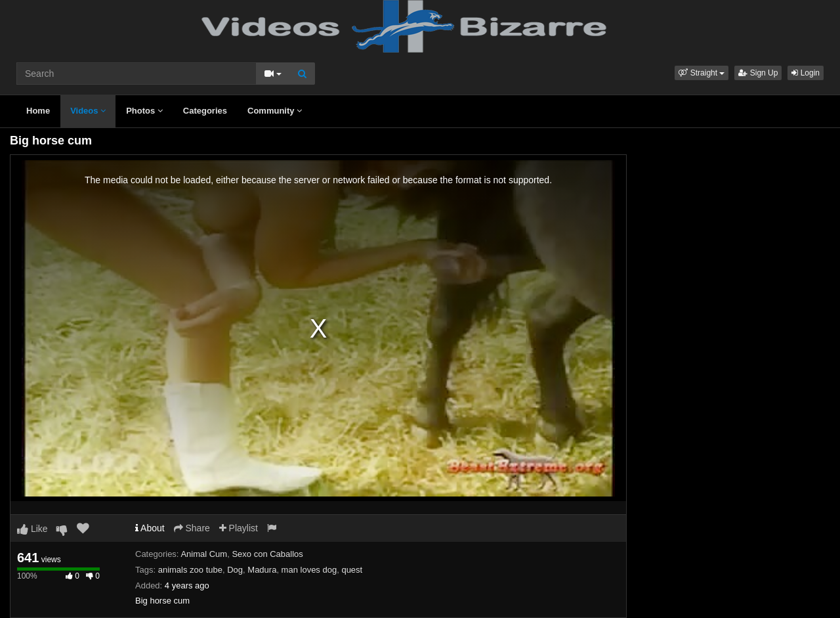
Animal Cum (204, 554)
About (150, 528)
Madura (262, 570)
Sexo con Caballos (267, 554)
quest (352, 570)
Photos (144, 111)
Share (192, 528)
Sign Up (758, 73)
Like (32, 529)
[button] (702, 73)
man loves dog (309, 570)
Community (275, 111)
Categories (205, 111)
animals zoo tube (190, 570)
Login (806, 73)
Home (38, 111)
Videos (88, 111)
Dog (235, 570)
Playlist (239, 528)
